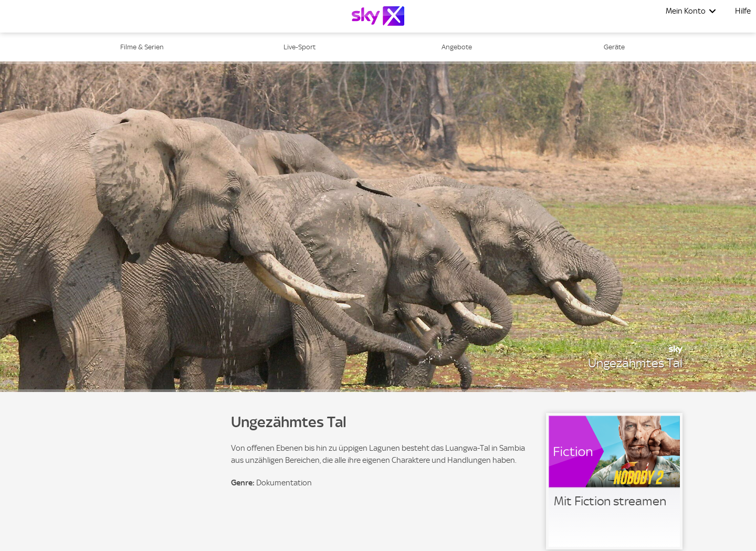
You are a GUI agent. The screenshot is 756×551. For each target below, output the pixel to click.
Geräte (614, 47)
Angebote (457, 47)
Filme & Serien (142, 47)
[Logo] (378, 16)
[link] (614, 481)
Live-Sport (300, 47)
